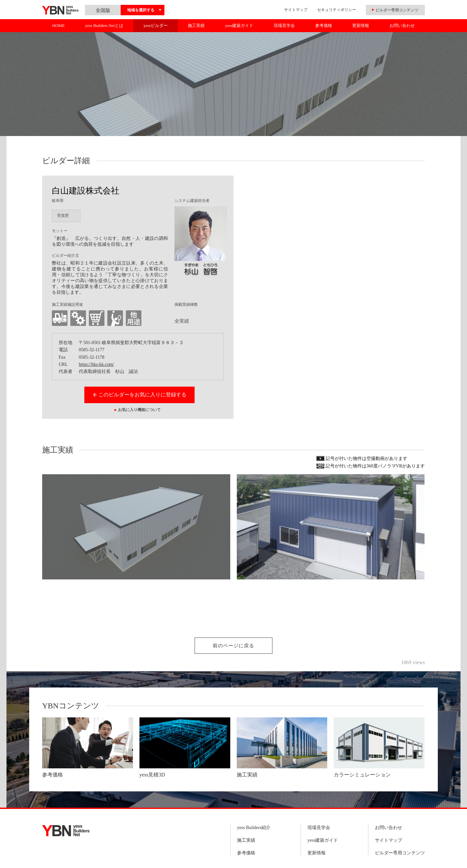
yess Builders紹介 (254, 828)
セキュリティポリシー (337, 10)
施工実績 (196, 25)
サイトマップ (296, 10)
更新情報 (361, 25)
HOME (58, 25)
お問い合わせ (402, 25)
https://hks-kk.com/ (96, 364)
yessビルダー (155, 25)
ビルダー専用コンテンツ (400, 853)
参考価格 (324, 25)
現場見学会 (284, 25)
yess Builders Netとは (104, 25)
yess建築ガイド (239, 25)
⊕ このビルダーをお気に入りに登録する (140, 395)
